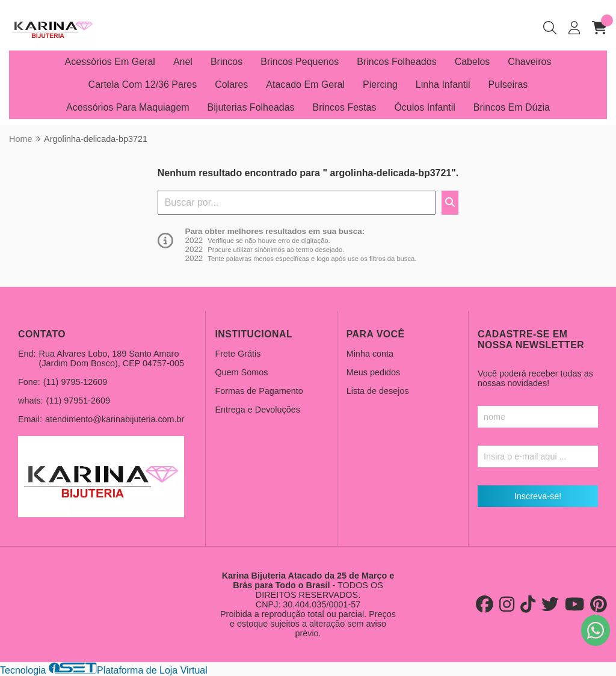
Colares (231, 84)
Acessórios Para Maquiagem (128, 107)
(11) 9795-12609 (75, 382)
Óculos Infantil (424, 107)
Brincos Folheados (397, 62)
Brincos (226, 62)
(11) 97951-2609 (78, 401)
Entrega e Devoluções (257, 410)
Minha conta (370, 354)
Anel (183, 62)
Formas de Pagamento (259, 391)
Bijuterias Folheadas (251, 107)
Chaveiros (529, 62)
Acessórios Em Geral (110, 62)
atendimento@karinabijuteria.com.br (115, 419)
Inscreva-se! (538, 496)
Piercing (380, 84)
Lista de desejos (378, 391)
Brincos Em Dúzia (512, 107)
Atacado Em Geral (305, 84)
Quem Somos (241, 372)
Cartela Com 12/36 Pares (143, 84)
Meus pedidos (374, 372)
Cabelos (473, 62)
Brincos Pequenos (300, 62)
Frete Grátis (238, 354)
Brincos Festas (345, 107)
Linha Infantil (443, 84)
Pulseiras (508, 84)
